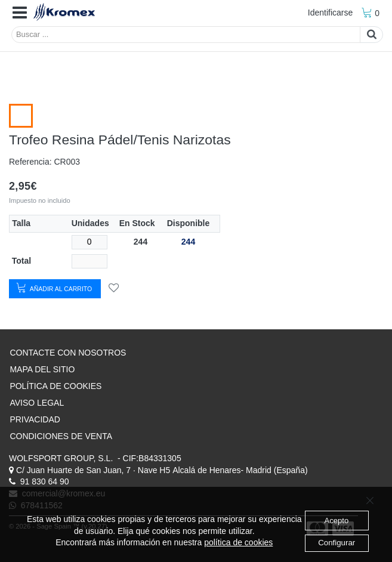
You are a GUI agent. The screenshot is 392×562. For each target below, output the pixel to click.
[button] (20, 13)
